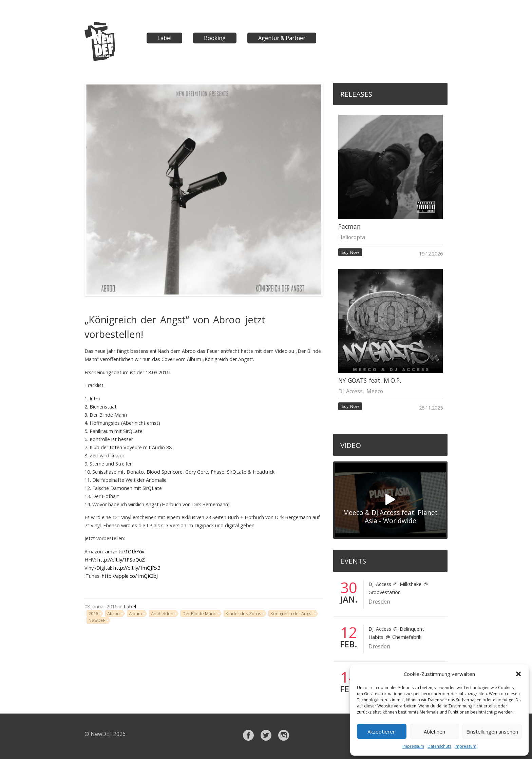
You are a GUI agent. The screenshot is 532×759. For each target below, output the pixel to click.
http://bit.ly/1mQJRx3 (137, 568)
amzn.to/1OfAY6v (125, 552)
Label (164, 38)
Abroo (113, 613)
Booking (215, 38)
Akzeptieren (382, 732)
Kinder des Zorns (243, 613)
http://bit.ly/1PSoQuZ (121, 560)
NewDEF (97, 620)
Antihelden (162, 613)
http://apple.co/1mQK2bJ (130, 576)
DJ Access (350, 391)
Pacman (349, 226)
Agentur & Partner (282, 38)
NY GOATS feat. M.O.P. (370, 381)
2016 (93, 613)
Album (135, 613)
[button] (518, 674)
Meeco (375, 391)
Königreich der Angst (292, 613)
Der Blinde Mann (199, 613)
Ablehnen (434, 732)
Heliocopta (352, 237)
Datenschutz (439, 746)
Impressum (413, 746)
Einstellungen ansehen (492, 732)
